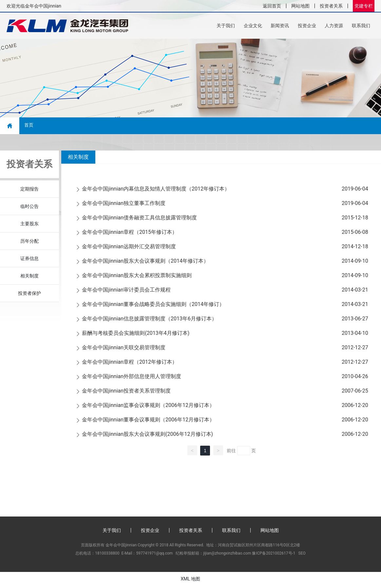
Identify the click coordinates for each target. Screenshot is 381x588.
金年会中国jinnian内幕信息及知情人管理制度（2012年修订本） (156, 191)
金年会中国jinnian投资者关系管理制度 (126, 393)
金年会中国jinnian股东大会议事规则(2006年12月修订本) (147, 436)
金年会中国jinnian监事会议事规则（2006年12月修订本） (148, 407)
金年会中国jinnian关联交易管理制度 (124, 349)
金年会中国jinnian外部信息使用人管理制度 (132, 378)
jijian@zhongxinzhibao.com (227, 555)
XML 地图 (190, 581)
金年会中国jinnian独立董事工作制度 (124, 205)
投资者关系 (331, 6)
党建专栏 (364, 6)
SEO (302, 555)
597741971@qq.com (154, 555)
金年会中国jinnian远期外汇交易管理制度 (129, 248)
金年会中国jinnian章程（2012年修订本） (130, 364)
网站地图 (300, 6)
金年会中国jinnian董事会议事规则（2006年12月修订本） (148, 422)
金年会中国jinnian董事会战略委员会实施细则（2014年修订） (153, 306)
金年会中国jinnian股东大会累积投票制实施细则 (137, 277)
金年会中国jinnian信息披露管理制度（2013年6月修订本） (149, 321)
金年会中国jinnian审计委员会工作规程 (126, 292)
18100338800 (107, 555)
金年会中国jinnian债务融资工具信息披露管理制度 (139, 220)
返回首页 (272, 6)
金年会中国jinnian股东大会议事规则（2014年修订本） (145, 263)
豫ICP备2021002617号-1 (274, 555)
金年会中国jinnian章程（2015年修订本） (130, 234)
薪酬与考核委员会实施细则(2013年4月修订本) (136, 335)
